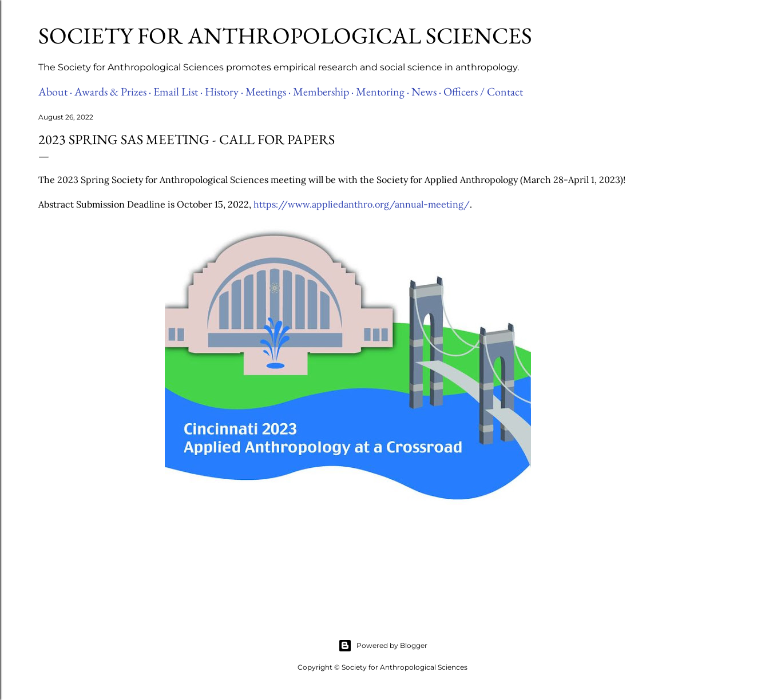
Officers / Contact (483, 92)
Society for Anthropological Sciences (285, 35)
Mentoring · (382, 92)
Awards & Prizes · (113, 92)
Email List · (178, 92)
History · (224, 92)
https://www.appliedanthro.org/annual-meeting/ (362, 204)
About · (55, 92)
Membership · (323, 92)
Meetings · (268, 92)
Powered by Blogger (383, 646)
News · (426, 92)
